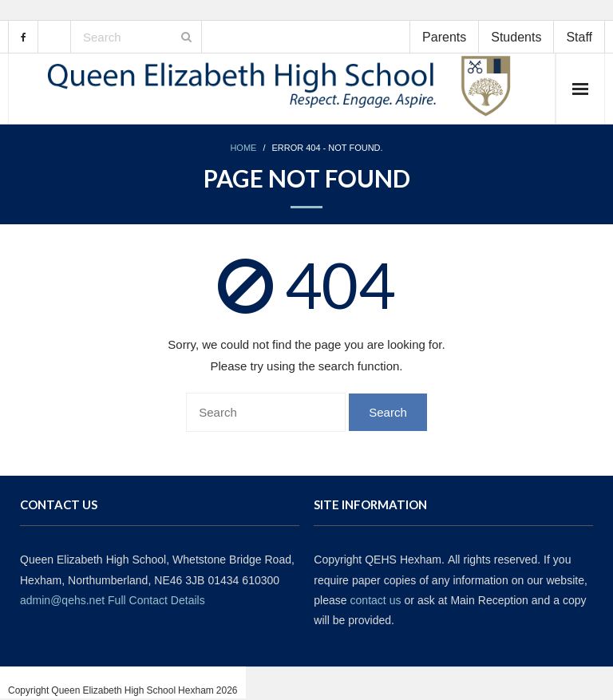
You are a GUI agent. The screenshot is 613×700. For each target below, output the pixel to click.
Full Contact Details (156, 600)
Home (243, 148)
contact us (376, 600)
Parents (444, 37)
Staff (579, 37)
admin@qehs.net (62, 600)
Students (516, 37)
